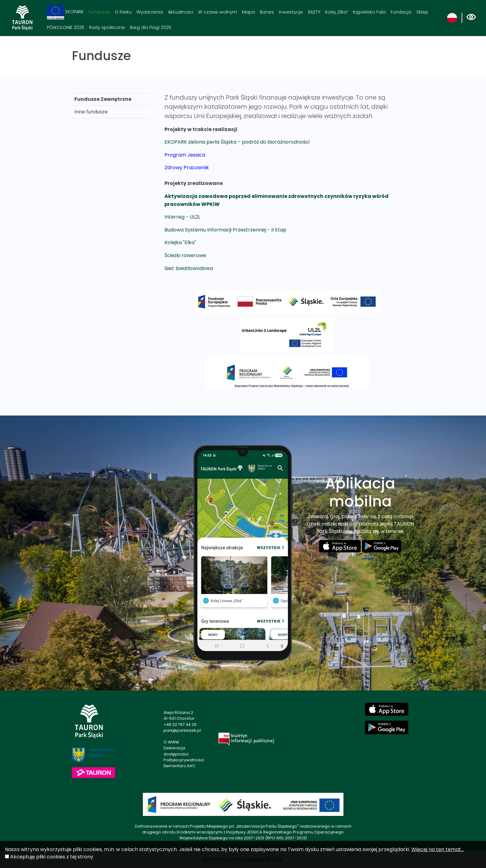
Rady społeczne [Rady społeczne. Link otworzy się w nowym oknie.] (107, 27)
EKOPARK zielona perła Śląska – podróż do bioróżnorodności (237, 142)
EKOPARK (65, 12)
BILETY (314, 12)
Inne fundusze (91, 112)
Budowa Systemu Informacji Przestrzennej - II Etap (225, 230)
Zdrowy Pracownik (187, 168)
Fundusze (99, 12)
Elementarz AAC (179, 766)
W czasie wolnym (218, 12)
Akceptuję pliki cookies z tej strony (52, 857)
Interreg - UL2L (182, 217)
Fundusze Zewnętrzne (103, 99)
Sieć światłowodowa (189, 268)
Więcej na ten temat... (438, 849)
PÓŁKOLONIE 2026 (66, 27)
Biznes (267, 12)
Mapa (248, 12)
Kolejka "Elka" (180, 242)
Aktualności (181, 12)
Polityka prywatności (184, 760)
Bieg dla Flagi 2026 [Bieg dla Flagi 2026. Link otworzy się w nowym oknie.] (151, 27)
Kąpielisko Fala (369, 12)
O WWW (171, 742)
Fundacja (401, 12)
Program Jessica (185, 155)
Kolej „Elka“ (337, 12)
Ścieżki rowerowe (185, 255)
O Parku (123, 12)
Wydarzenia (150, 12)
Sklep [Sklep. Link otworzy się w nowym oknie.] (422, 12)
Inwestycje (291, 12)
